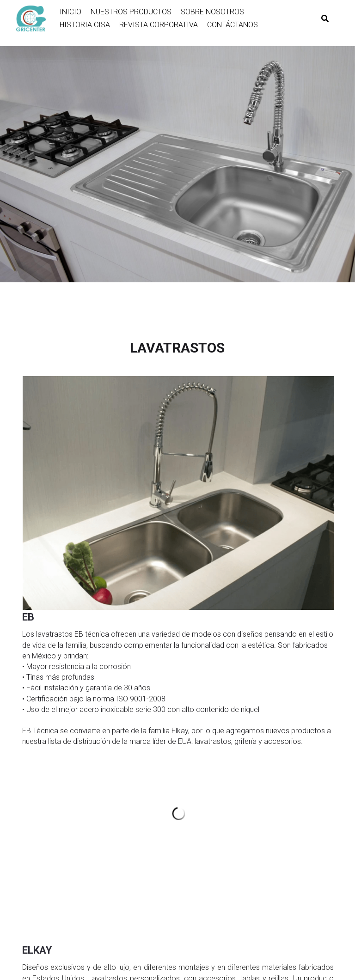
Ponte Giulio (251, 859)
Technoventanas (152, 850)
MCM (29, 850)
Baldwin (33, 812)
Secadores (250, 784)
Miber (136, 822)
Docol (243, 775)
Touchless (249, 840)
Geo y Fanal (38, 822)
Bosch (31, 775)
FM (26, 887)
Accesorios (251, 831)
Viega (136, 812)
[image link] (35, 17)
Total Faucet (39, 878)
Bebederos (250, 812)
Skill (27, 784)
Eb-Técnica (144, 775)
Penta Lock (37, 831)
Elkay (135, 784)
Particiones (251, 803)
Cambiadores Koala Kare (270, 793)
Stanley (32, 840)
